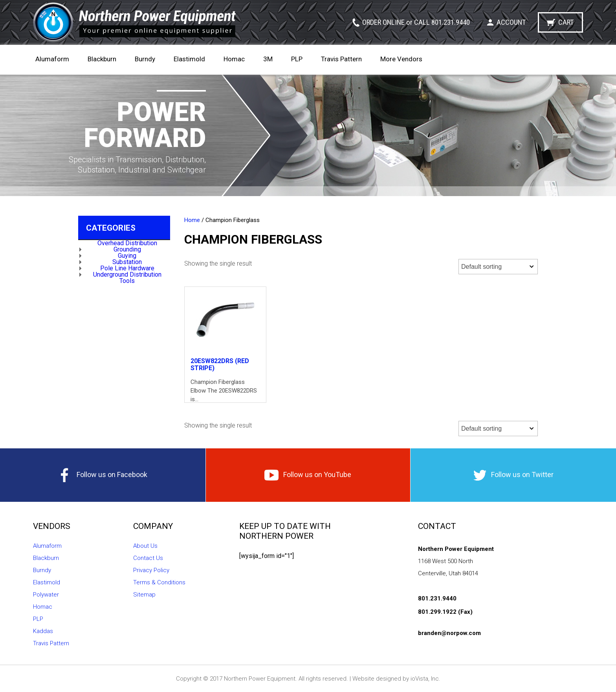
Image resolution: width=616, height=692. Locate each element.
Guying (127, 256)
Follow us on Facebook (103, 475)
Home (192, 220)
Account (511, 22)
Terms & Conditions (159, 582)
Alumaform (52, 59)
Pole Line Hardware (127, 268)
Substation (127, 262)
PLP (297, 59)
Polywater (46, 595)
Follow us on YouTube (308, 475)
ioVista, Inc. (425, 679)
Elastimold (189, 59)
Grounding (127, 249)
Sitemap (144, 595)
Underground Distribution (127, 274)
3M (268, 59)
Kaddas (43, 631)
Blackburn (102, 59)
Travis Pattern (341, 59)
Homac (234, 59)
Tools (127, 281)
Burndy (145, 59)
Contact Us (148, 558)
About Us (145, 546)
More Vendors (401, 59)
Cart (566, 22)
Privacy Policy (151, 570)
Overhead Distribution (127, 243)
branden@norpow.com (449, 633)
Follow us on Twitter (513, 475)
